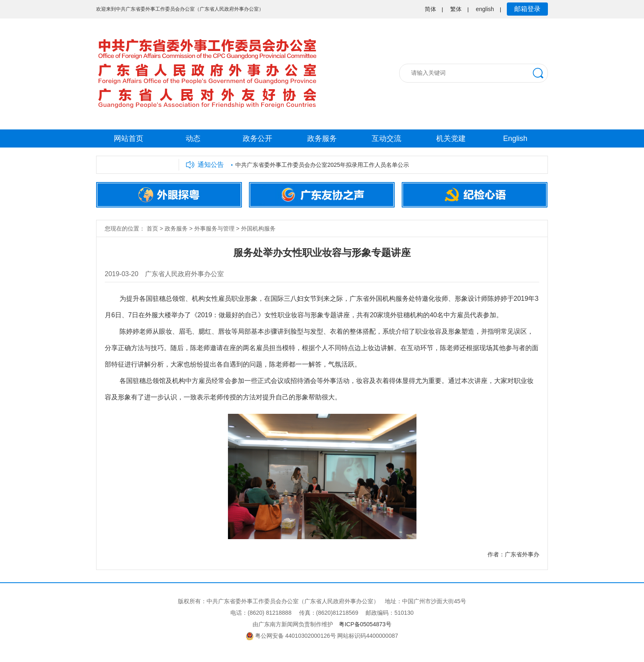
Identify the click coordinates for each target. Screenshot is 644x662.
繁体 (456, 9)
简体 (430, 9)
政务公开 (258, 138)
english (485, 9)
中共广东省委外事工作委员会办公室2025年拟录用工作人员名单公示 (322, 165)
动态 (193, 138)
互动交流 (386, 138)
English (515, 138)
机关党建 (451, 138)
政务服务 (322, 138)
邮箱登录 (527, 9)
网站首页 (129, 138)
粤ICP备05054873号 (365, 624)
